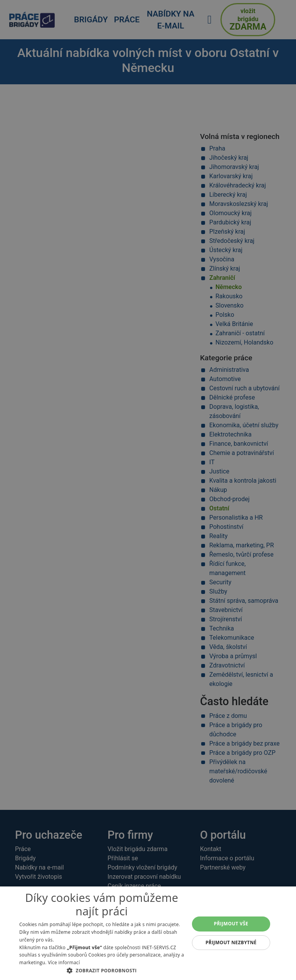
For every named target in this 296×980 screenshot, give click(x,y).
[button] (102, 970)
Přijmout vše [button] (231, 924)
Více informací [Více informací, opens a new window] (64, 962)
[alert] (148, 490)
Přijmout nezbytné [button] (231, 942)
